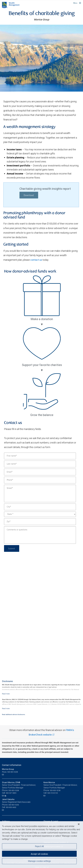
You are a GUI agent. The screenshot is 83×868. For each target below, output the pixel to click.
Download (29, 195)
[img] (41, 58)
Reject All (39, 846)
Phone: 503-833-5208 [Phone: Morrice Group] (10, 772)
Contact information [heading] (12, 765)
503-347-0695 (11, 793)
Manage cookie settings (39, 861)
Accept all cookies (39, 854)
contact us (36, 260)
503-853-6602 (11, 807)
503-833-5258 (55, 790)
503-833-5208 (14, 790)
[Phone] (40, 480)
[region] (41, 845)
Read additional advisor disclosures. (14, 714)
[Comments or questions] (40, 535)
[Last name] (40, 464)
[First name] (40, 456)
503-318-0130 (53, 793)
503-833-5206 (14, 805)
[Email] (40, 472)
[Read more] (6, 694)
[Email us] (3, 775)
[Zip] (40, 522)
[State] (40, 514)
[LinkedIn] (6, 796)
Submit (12, 548)
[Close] (79, 824)
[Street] (40, 493)
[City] (40, 507)
